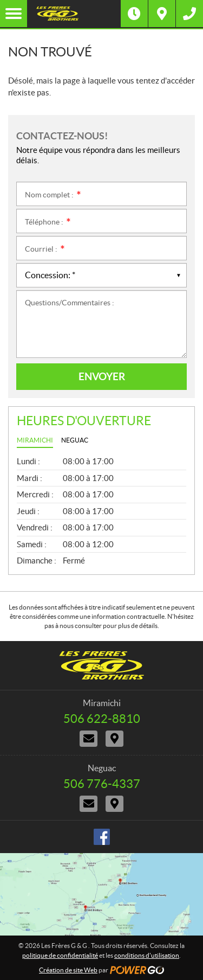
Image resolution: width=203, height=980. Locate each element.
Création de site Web (68, 970)
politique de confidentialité (60, 955)
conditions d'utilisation (147, 955)
